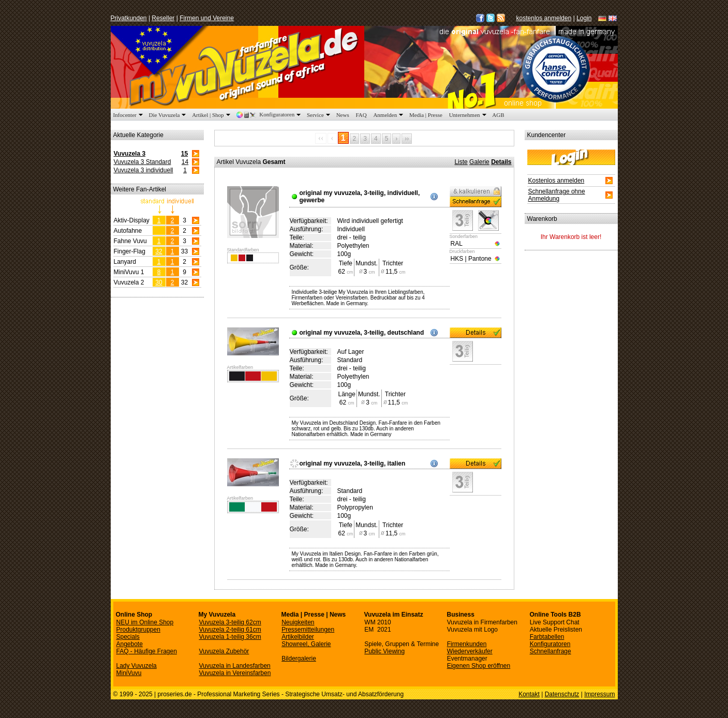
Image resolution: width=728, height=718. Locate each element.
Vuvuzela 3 (130, 154)
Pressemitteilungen (308, 630)
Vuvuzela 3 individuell (144, 170)
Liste (461, 162)
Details (501, 162)
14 (185, 162)
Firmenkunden (467, 644)
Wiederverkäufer (470, 651)
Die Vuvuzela (168, 115)
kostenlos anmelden (544, 18)
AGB (498, 115)
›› (407, 139)
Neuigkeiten (298, 622)
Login (584, 18)
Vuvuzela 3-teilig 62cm (230, 622)
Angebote (130, 644)
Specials (128, 637)
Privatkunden (129, 18)
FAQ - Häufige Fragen (147, 651)
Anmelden (389, 115)
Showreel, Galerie (306, 644)
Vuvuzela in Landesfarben (234, 666)
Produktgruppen (138, 630)
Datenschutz (562, 694)
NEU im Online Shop (145, 622)
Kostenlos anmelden (556, 181)
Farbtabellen (547, 637)
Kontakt (529, 694)
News (343, 115)
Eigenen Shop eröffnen (479, 666)
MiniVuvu (129, 673)
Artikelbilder (298, 637)
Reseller (163, 18)
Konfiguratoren (269, 115)
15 (184, 154)
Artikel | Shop (212, 115)
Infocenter (129, 115)
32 (159, 251)
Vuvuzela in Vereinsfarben (235, 673)
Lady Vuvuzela (137, 666)
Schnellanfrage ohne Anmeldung (557, 195)
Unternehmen (469, 115)
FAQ (361, 115)
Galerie (479, 162)
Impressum (599, 694)
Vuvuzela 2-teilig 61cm (230, 630)
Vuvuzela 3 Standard (143, 162)
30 (159, 282)
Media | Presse (426, 115)
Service (320, 115)
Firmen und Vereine (207, 18)
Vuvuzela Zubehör (224, 651)
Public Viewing (384, 651)
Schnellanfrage (551, 651)
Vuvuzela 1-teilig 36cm (230, 637)
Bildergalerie (299, 659)
